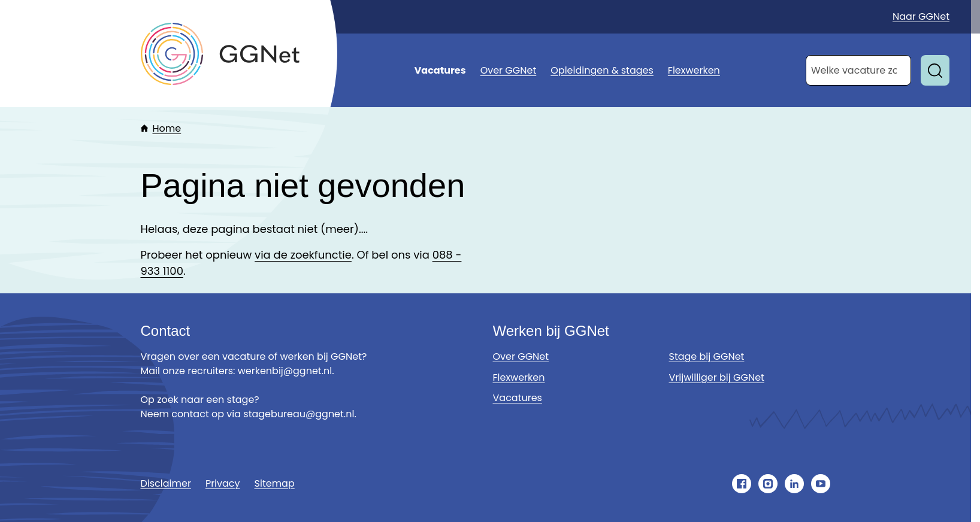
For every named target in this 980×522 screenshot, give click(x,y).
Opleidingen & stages (602, 70)
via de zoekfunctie (303, 255)
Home (167, 128)
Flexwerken (694, 70)
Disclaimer (166, 483)
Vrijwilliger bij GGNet (717, 377)
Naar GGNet (921, 16)
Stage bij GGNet (707, 356)
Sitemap (275, 483)
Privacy (223, 483)
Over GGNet (509, 70)
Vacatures (440, 70)
